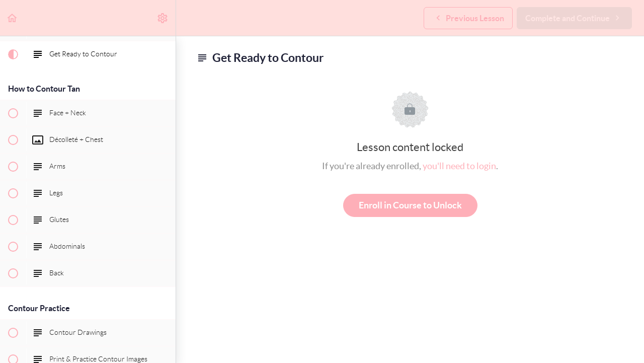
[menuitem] (163, 18)
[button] (13, 18)
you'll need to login (459, 166)
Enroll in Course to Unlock (410, 205)
